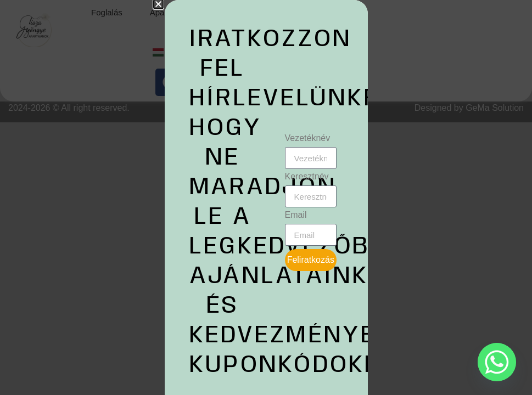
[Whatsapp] (497, 362)
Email (296, 215)
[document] (266, 198)
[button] (158, 4)
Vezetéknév (308, 138)
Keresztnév (307, 177)
